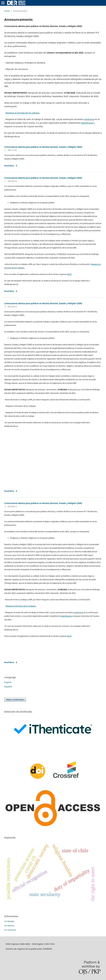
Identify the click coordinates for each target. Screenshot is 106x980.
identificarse (87, 123)
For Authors (9, 926)
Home (7, 11)
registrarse (89, 119)
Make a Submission (15, 700)
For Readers (9, 921)
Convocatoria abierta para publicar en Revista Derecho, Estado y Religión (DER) (43, 147)
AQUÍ (69, 274)
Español (8, 687)
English (8, 682)
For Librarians (10, 930)
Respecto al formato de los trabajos (23, 113)
